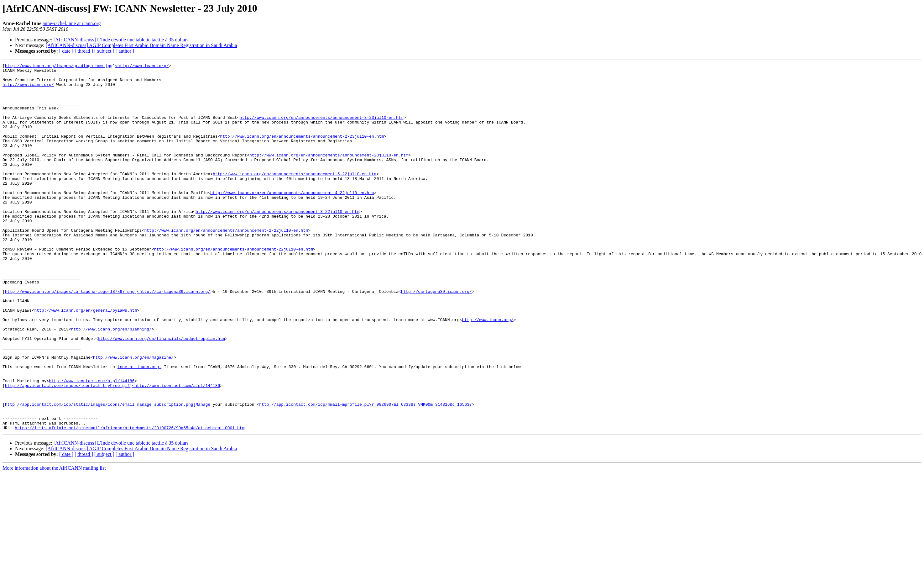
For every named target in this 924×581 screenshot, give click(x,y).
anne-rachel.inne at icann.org (72, 23)
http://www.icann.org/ (28, 89)
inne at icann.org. (139, 428)
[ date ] (66, 51)
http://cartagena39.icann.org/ (436, 337)
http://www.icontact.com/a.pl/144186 (92, 445)
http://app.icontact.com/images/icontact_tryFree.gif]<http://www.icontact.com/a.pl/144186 (112, 450)
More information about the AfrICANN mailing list (54, 541)
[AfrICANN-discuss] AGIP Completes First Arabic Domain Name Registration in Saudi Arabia (141, 45)
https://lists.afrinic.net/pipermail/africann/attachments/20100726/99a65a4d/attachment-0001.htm (130, 501)
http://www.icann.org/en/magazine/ (133, 416)
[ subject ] (104, 51)
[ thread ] (84, 51)
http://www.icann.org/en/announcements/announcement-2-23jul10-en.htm (302, 151)
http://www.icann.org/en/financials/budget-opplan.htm (161, 394)
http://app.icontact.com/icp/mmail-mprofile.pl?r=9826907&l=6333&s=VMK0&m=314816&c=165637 (365, 473)
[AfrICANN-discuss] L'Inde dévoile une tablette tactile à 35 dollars (121, 40)
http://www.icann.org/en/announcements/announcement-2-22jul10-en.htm (226, 264)
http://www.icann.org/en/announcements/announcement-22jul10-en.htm (234, 287)
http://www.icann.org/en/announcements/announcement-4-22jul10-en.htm (292, 219)
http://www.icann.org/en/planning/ (111, 383)
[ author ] (125, 51)
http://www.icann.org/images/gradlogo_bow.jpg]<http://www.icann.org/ (87, 66)
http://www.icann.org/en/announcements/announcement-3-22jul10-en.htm (277, 241)
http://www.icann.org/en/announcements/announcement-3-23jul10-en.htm (322, 129)
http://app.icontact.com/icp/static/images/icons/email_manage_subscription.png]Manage (108, 473)
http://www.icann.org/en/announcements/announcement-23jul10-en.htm (329, 174)
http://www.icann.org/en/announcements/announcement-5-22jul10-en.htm (295, 196)
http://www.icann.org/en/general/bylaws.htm (86, 360)
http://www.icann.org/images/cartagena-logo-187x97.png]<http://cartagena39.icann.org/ (108, 337)
